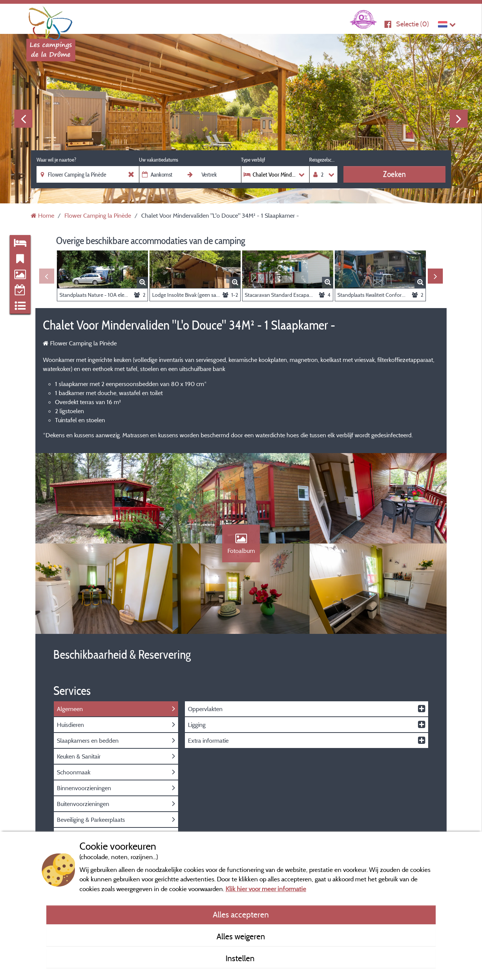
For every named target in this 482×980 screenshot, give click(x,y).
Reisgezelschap (323, 160)
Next (459, 119)
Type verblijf (253, 160)
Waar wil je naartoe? (56, 160)
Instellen (241, 958)
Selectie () (413, 24)
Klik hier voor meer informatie (266, 889)
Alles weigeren (241, 936)
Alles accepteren (241, 914)
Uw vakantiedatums (159, 160)
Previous (23, 119)
